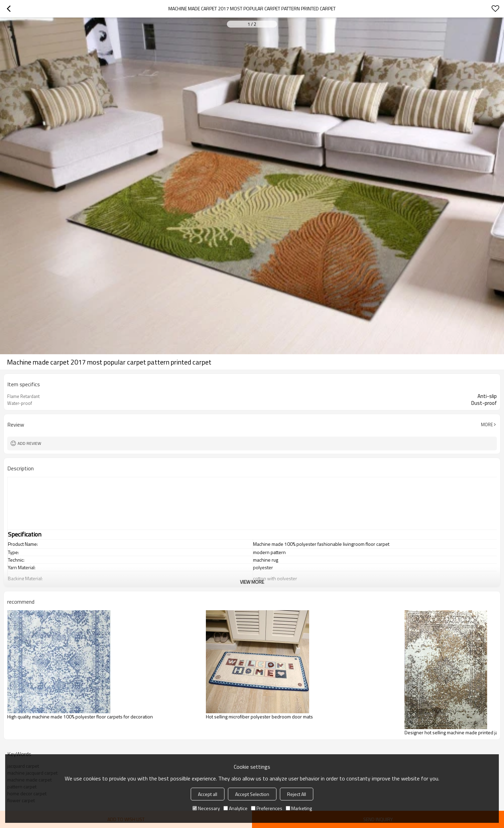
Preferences (267, 808)
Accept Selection (252, 794)
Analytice (235, 808)
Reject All (297, 794)
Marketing (299, 808)
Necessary (206, 808)
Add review (29, 443)
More (487, 425)
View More (252, 582)
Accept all (208, 794)
